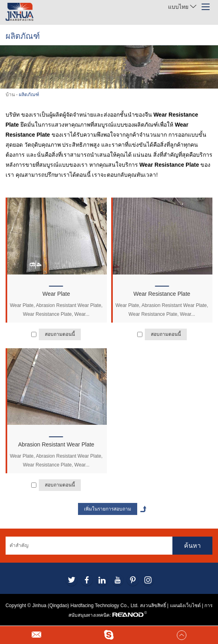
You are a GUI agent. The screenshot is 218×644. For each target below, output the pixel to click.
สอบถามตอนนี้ (60, 334)
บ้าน (10, 95)
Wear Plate (56, 294)
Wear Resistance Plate (162, 294)
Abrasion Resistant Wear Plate (56, 444)
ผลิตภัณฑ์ (29, 95)
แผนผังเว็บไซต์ (185, 606)
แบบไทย (182, 7)
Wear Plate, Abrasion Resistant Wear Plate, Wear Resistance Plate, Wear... (56, 310)
